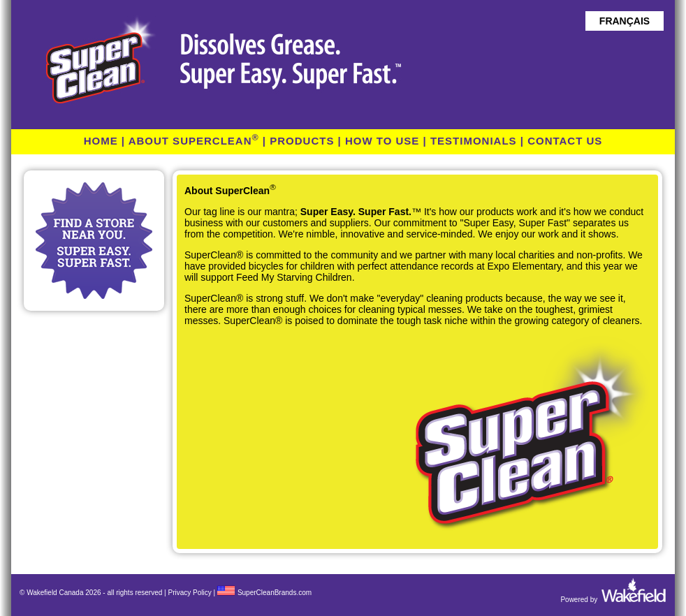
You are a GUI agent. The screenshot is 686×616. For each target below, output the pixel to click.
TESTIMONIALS (474, 141)
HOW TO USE (382, 141)
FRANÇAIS (625, 21)
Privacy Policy (189, 593)
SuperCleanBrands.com (275, 593)
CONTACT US (565, 141)
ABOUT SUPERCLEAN (194, 141)
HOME (101, 141)
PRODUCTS (302, 141)
